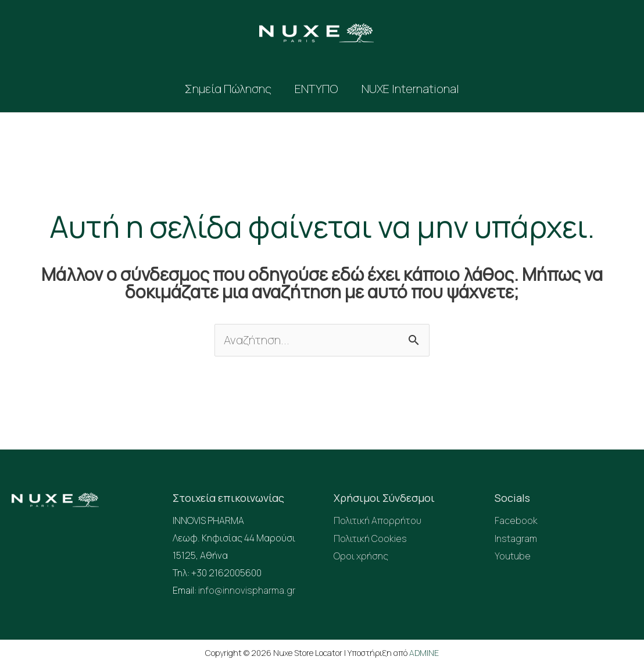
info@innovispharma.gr (247, 590)
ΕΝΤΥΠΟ (316, 89)
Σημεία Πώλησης (228, 89)
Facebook (516, 520)
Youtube (513, 555)
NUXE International (410, 89)
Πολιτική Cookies (370, 538)
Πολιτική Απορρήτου (378, 520)
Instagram (516, 538)
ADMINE (424, 653)
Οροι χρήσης (361, 555)
